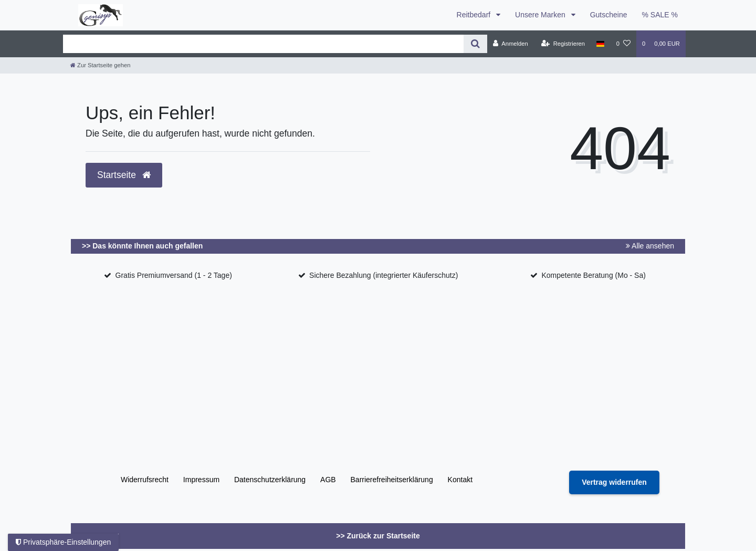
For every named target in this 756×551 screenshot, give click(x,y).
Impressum (201, 480)
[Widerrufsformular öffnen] (614, 482)
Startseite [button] (124, 175)
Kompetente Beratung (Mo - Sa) (593, 275)
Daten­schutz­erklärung (270, 480)
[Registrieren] (563, 44)
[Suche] (475, 44)
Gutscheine (609, 15)
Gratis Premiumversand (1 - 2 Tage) (174, 275)
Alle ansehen (650, 246)
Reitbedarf (475, 15)
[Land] (600, 44)
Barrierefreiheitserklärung (392, 480)
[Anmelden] (511, 44)
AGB (328, 480)
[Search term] (263, 44)
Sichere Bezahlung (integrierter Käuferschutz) (384, 275)
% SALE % (660, 15)
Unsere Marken (541, 15)
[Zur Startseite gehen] (100, 65)
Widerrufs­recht (145, 480)
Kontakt (460, 480)
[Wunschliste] (623, 44)
